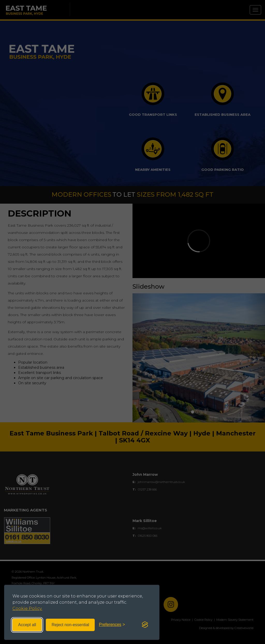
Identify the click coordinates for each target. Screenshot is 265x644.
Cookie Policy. (27, 608)
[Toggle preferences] (112, 625)
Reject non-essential (70, 625)
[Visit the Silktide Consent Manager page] (145, 625)
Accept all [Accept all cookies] (27, 625)
